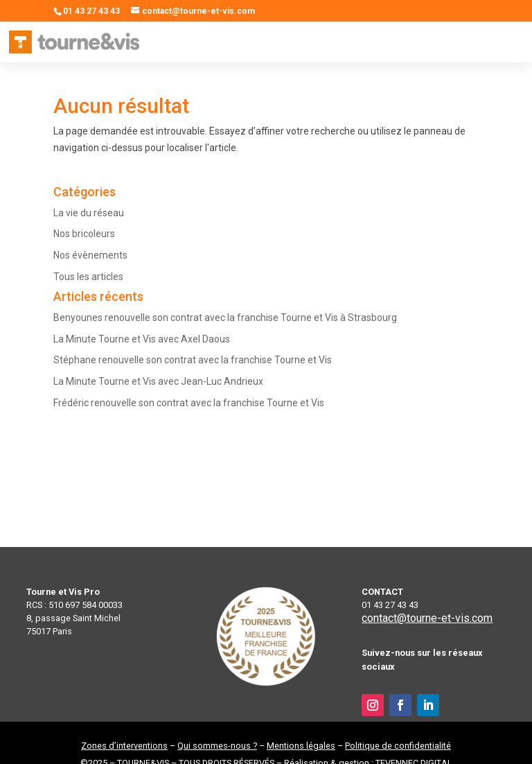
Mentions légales (301, 746)
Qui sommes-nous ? (217, 746)
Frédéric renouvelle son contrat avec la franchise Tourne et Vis (189, 403)
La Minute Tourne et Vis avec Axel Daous (142, 339)
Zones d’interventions (124, 746)
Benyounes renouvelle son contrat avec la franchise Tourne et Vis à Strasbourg (225, 318)
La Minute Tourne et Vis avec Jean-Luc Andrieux (158, 381)
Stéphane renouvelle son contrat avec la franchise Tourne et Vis (193, 360)
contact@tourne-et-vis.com (427, 618)
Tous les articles (88, 277)
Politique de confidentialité (398, 746)
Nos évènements (90, 255)
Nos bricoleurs (84, 234)
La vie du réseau (89, 213)
